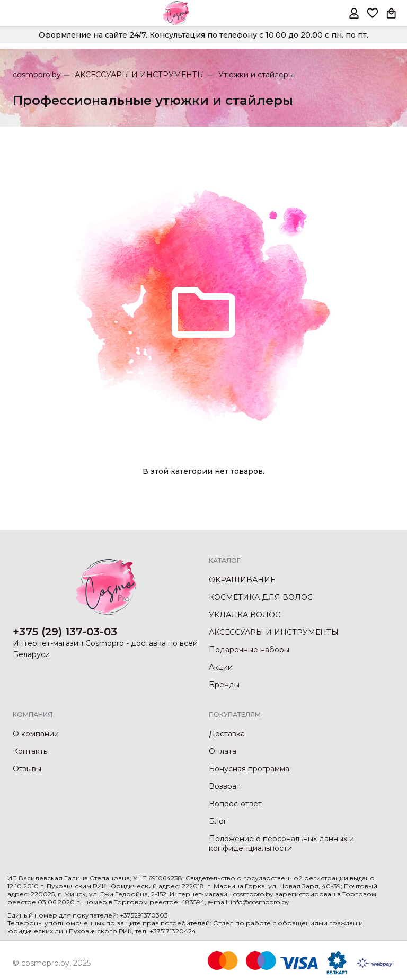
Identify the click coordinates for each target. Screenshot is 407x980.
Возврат (224, 786)
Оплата (223, 751)
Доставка (227, 734)
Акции (221, 667)
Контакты (31, 751)
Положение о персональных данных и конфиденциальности (281, 843)
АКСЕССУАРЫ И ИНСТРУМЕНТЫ (140, 75)
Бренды (224, 685)
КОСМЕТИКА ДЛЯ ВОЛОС (261, 597)
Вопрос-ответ (235, 804)
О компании (36, 734)
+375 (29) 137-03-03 (65, 632)
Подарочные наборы (249, 650)
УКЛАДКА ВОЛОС (245, 615)
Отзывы (27, 769)
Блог (218, 821)
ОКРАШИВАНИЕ (242, 580)
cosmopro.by (37, 75)
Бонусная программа (249, 769)
